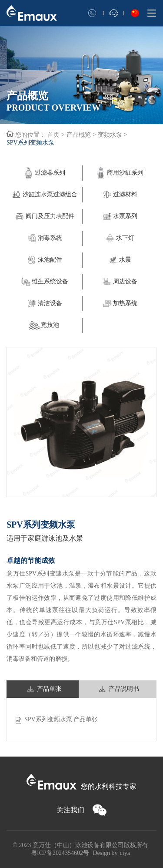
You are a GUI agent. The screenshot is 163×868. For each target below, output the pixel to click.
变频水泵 (110, 135)
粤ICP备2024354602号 (60, 853)
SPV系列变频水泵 (30, 143)
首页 (53, 135)
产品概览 (79, 135)
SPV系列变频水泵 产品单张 (61, 719)
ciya (125, 853)
